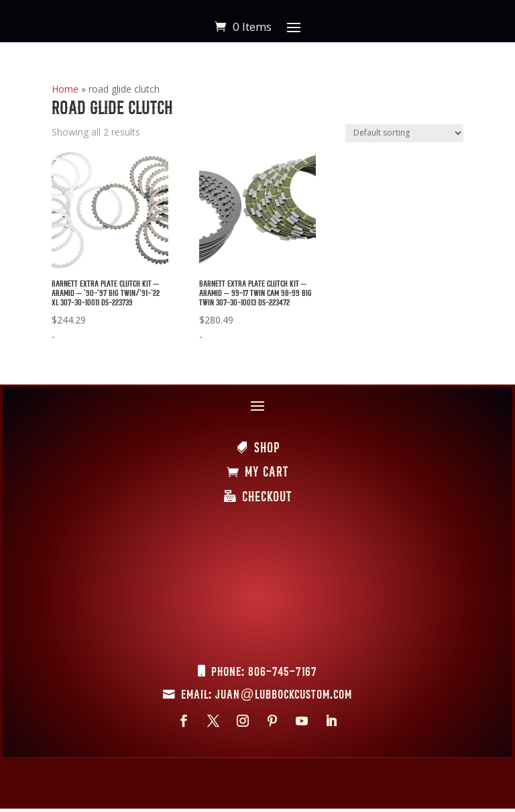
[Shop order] (404, 133)
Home (65, 89)
